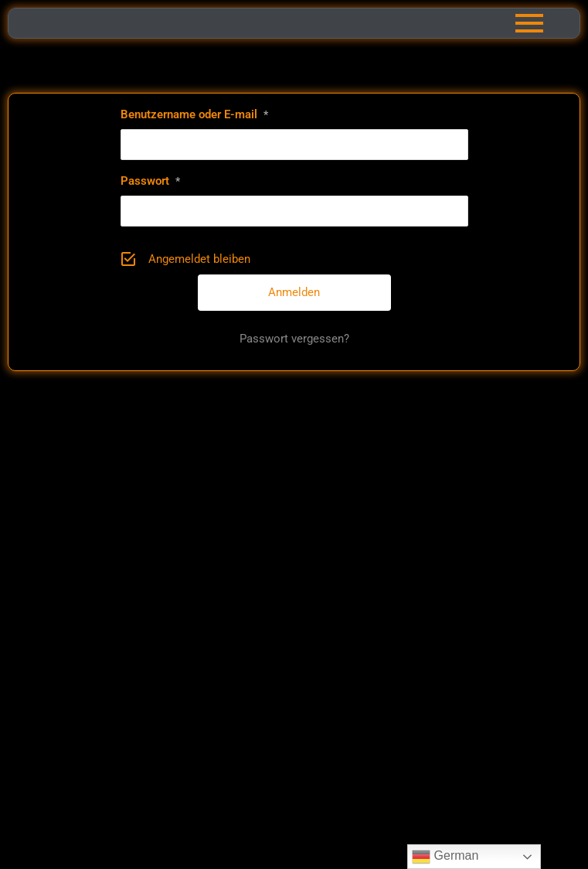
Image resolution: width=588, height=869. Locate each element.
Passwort (150, 181)
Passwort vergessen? (294, 339)
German (445, 857)
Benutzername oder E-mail (194, 114)
